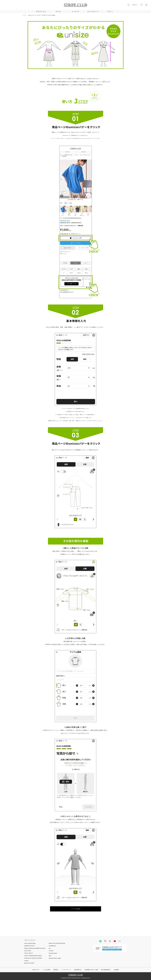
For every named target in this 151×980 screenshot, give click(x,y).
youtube (115, 941)
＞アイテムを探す (76, 909)
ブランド (110, 11)
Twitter (110, 941)
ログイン (135, 5)
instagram (105, 941)
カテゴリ (58, 11)
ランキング (76, 11)
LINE (100, 941)
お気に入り (141, 5)
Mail (120, 941)
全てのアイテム (41, 11)
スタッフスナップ (93, 11)
